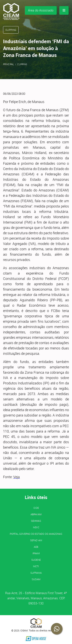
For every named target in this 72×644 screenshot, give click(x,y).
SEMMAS (36, 521)
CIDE (36, 508)
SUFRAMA (36, 573)
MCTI (36, 566)
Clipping (22, 64)
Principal (9, 64)
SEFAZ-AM (36, 540)
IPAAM (36, 553)
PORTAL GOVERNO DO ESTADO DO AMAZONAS (36, 534)
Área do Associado (41, 10)
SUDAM (36, 579)
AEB (36, 547)
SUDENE (36, 560)
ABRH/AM (36, 514)
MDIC (36, 527)
